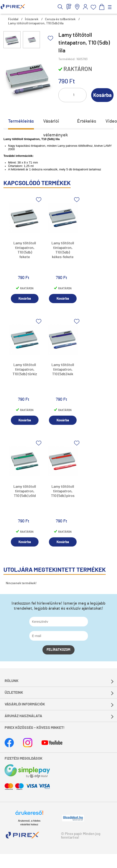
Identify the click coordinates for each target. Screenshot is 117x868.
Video (111, 121)
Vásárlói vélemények (55, 124)
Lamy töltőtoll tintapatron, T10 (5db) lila (36, 23)
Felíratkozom (58, 650)
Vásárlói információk (25, 704)
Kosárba (102, 95)
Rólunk (12, 681)
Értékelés (87, 121)
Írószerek (32, 19)
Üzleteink (14, 693)
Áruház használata (23, 716)
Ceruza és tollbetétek (60, 19)
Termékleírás (21, 121)
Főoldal (13, 19)
